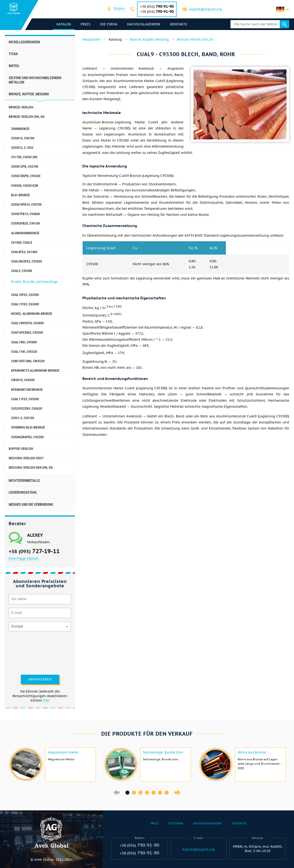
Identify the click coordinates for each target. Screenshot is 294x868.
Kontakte (179, 24)
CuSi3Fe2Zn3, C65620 (27, 408)
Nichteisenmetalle (24, 481)
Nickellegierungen (24, 42)
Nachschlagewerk (144, 24)
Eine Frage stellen (24, 559)
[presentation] (29, 652)
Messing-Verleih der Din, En (31, 468)
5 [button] (154, 793)
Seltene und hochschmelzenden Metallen (35, 80)
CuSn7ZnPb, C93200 (26, 176)
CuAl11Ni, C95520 (24, 352)
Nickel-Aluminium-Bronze (32, 314)
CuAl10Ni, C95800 (24, 342)
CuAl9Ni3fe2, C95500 (27, 261)
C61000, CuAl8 (22, 242)
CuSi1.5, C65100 (23, 418)
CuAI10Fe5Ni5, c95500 (27, 332)
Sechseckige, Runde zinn (163, 752)
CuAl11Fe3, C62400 (25, 304)
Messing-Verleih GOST (26, 458)
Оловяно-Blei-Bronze (28, 427)
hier (46, 700)
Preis (86, 24)
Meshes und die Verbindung (31, 505)
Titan (13, 54)
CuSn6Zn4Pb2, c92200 (27, 437)
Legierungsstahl (23, 492)
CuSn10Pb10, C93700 (26, 204)
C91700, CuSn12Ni (24, 157)
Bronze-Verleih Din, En (27, 117)
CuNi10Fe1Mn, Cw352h (28, 361)
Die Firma (109, 24)
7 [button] (167, 793)
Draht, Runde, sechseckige (34, 282)
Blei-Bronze (21, 195)
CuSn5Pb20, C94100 (25, 223)
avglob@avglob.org (206, 9)
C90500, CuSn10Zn (25, 186)
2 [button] (134, 793)
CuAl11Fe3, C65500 (25, 399)
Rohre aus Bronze (252, 752)
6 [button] (160, 793)
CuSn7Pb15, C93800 (25, 214)
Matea (14, 66)
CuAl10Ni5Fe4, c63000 (27, 323)
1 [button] (127, 793)
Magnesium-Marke (63, 752)
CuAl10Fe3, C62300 (25, 295)
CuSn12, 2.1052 (22, 148)
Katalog (64, 24)
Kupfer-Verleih (21, 449)
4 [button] (147, 793)
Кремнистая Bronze (27, 390)
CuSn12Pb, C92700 (25, 166)
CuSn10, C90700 (23, 138)
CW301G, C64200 (23, 380)
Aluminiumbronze (25, 233)
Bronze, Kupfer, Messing (29, 94)
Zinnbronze (20, 129)
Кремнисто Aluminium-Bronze (35, 370)
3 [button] (140, 793)
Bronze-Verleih (21, 107)
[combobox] (119, 9)
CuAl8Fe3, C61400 (24, 252)
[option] (52, 764)
